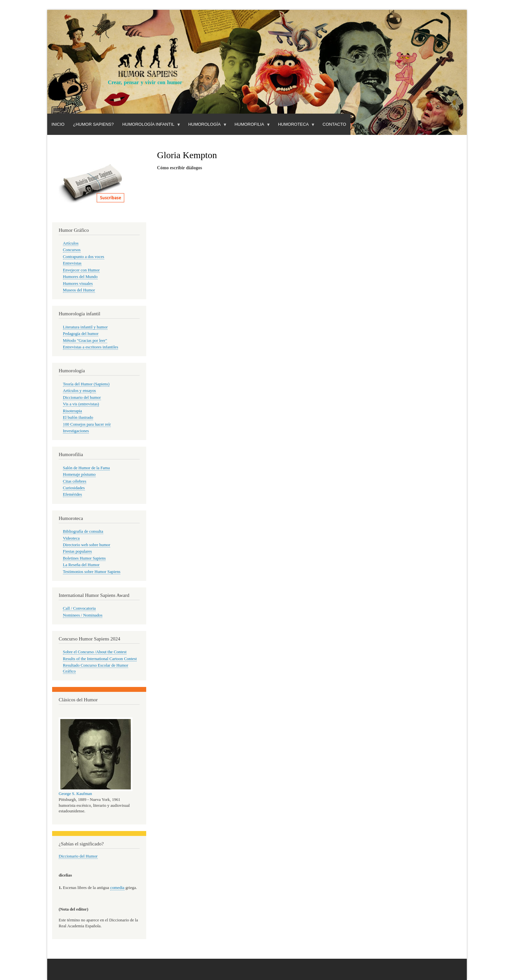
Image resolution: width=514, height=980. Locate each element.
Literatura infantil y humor (85, 327)
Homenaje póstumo (79, 474)
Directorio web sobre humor (87, 545)
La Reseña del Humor (81, 565)
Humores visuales (78, 284)
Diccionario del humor (82, 398)
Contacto (334, 124)
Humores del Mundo (80, 277)
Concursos (72, 250)
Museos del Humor (79, 290)
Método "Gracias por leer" (85, 341)
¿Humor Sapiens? (93, 124)
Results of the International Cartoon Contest (100, 659)
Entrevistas (72, 263)
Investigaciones (76, 431)
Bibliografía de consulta (83, 531)
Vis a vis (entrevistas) (81, 404)
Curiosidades (74, 488)
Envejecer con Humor (81, 270)
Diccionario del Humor (78, 856)
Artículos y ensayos (79, 391)
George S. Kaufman (75, 794)
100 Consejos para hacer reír (87, 424)
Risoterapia (72, 411)
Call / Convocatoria (79, 608)
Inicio (58, 124)
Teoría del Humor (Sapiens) (86, 384)
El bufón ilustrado (78, 417)
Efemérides (72, 494)
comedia (117, 888)
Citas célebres (75, 481)
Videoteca (71, 538)
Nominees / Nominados (83, 615)
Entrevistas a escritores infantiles (91, 347)
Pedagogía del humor (81, 334)
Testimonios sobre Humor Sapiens (92, 572)
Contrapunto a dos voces (84, 257)
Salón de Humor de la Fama (86, 468)
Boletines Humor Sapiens (84, 558)
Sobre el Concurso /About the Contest (95, 652)
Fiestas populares (77, 551)
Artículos (71, 243)
